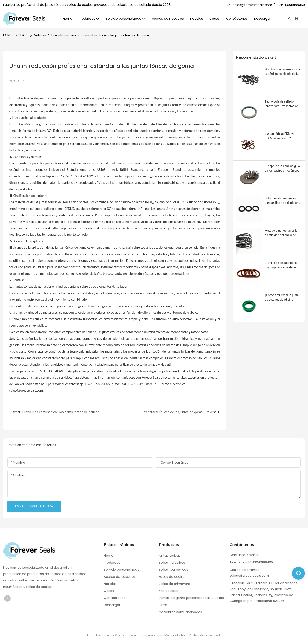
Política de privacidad (204, 635)
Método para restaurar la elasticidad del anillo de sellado (281, 233)
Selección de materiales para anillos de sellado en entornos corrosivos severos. (282, 201)
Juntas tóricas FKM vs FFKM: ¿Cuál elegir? (280, 136)
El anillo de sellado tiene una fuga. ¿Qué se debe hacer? (281, 265)
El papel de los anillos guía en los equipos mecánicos (282, 168)
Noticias (40, 35)
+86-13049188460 (289, 5)
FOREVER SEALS (16, 35)
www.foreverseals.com (145, 635)
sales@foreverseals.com (250, 5)
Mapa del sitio (175, 635)
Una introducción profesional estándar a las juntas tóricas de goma (100, 35)
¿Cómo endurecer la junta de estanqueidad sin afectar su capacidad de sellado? (282, 298)
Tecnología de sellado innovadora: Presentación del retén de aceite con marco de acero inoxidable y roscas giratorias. (282, 104)
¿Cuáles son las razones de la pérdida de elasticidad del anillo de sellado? (283, 72)
